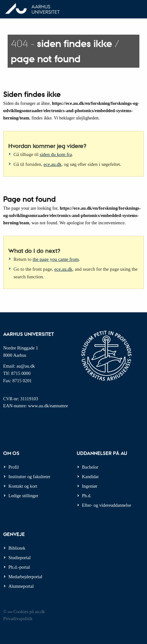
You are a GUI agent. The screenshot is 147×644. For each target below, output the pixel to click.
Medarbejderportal (25, 577)
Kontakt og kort (23, 486)
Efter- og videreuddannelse (107, 505)
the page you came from (56, 259)
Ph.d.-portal (19, 567)
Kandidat (90, 477)
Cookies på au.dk (29, 612)
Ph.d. (87, 496)
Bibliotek (17, 548)
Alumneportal (21, 586)
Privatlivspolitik (18, 619)
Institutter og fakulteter (30, 477)
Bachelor (90, 467)
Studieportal (20, 558)
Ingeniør (90, 486)
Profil (14, 467)
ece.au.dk (53, 164)
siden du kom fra (56, 154)
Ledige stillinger (24, 496)
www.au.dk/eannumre (48, 406)
